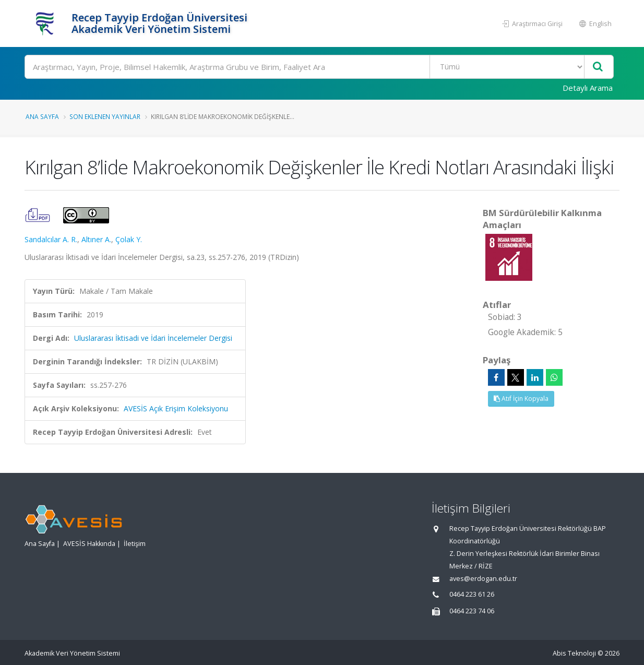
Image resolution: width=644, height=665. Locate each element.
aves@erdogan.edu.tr (483, 579)
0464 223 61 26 (472, 594)
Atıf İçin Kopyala (521, 399)
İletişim (135, 544)
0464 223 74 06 (472, 611)
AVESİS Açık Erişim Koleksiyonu (176, 408)
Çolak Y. (129, 239)
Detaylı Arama (588, 88)
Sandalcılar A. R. (51, 239)
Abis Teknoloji (574, 653)
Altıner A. (96, 239)
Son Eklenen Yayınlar (105, 116)
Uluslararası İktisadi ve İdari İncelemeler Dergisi (153, 338)
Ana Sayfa (42, 116)
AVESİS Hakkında (89, 544)
